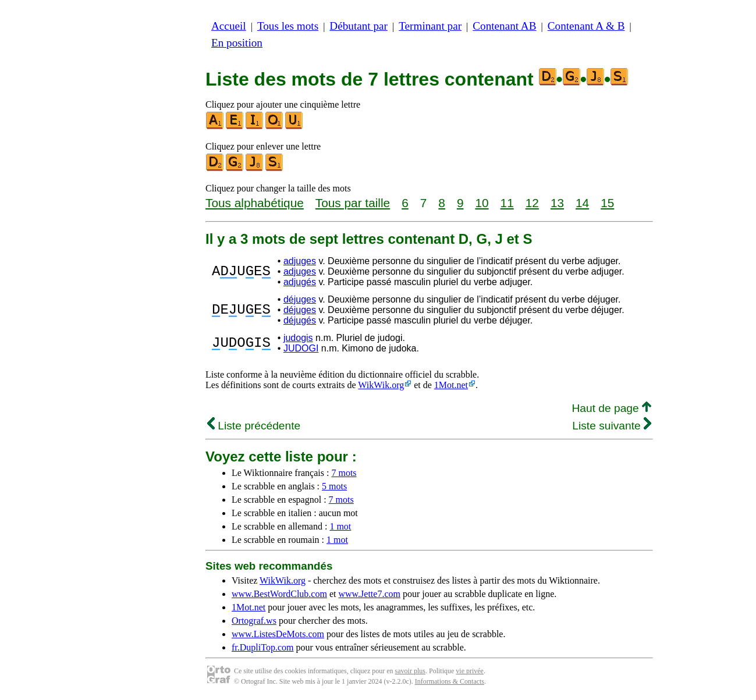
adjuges (300, 261)
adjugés (300, 282)
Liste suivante (612, 426)
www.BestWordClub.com (279, 594)
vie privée (470, 671)
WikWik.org (381, 385)
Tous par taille (353, 203)
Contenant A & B (586, 26)
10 (482, 203)
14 (582, 203)
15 (607, 203)
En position (237, 43)
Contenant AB (504, 26)
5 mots (334, 486)
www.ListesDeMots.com (278, 634)
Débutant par (359, 26)
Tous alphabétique (255, 203)
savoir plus (410, 671)
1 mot (340, 526)
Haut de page (611, 408)
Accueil (229, 26)
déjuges (300, 299)
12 (532, 203)
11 (507, 203)
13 (557, 203)
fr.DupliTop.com (262, 647)
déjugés (300, 320)
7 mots (344, 473)
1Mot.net (451, 385)
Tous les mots (288, 26)
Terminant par (430, 26)
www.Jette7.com (369, 594)
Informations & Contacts (450, 681)
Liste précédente (254, 426)
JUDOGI (301, 348)
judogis (298, 338)
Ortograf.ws (254, 621)
